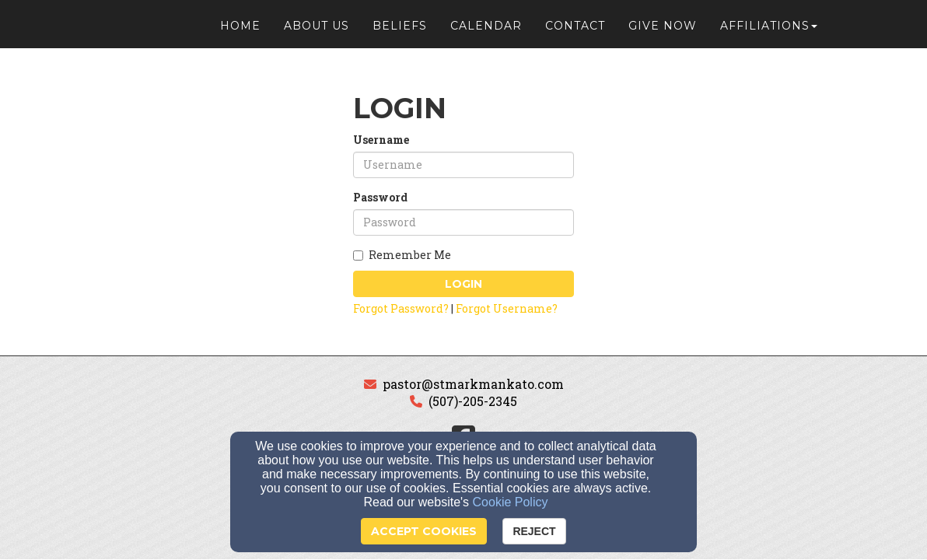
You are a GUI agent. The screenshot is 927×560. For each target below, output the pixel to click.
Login (463, 284)
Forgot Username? (507, 308)
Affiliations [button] (769, 33)
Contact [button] (575, 33)
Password (380, 197)
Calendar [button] (486, 33)
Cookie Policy (511, 502)
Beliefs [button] (400, 33)
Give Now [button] (663, 33)
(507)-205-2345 (473, 401)
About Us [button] (317, 33)
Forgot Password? (401, 308)
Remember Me (402, 255)
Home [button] (240, 33)
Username (381, 140)
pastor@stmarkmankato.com (473, 384)
